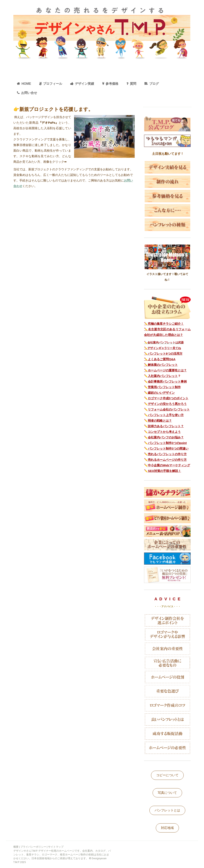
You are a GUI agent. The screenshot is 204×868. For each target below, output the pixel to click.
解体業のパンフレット (163, 365)
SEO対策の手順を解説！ (164, 471)
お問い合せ (29, 93)
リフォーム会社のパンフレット (169, 409)
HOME (26, 84)
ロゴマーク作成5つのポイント (168, 398)
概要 (16, 847)
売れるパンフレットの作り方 (167, 454)
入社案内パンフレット (163, 376)
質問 (133, 84)
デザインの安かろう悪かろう (167, 404)
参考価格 (112, 84)
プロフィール (53, 84)
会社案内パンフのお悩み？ (166, 437)
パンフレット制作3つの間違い (168, 448)
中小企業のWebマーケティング (169, 465)
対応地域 (167, 828)
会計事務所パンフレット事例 (167, 381)
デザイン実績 (84, 84)
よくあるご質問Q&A (162, 359)
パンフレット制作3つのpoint (167, 443)
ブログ (154, 84)
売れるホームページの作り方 (167, 460)
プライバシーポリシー (33, 847)
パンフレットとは (167, 810)
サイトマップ (56, 847)
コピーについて (167, 775)
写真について (167, 793)
